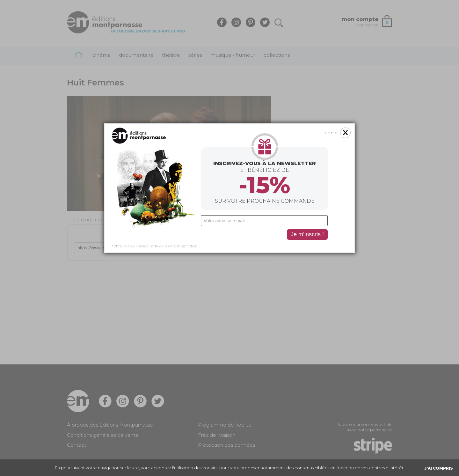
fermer (331, 109)
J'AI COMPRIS (439, 468)
